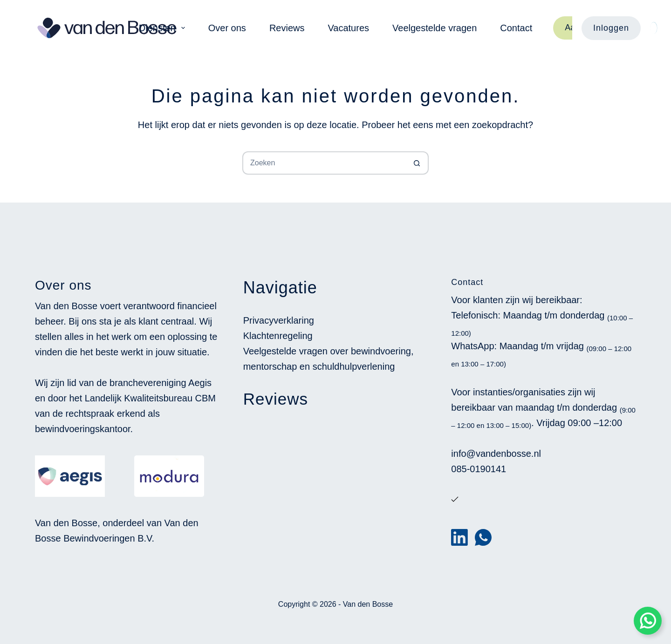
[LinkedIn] (459, 537)
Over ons (227, 28)
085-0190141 (479, 469)
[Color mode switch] (654, 28)
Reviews (287, 28)
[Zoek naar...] (324, 163)
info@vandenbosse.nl (496, 454)
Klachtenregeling (278, 336)
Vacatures (348, 28)
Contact (516, 28)
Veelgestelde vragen (435, 28)
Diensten (164, 28)
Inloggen (611, 28)
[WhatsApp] (483, 537)
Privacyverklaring (279, 320)
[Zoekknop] (417, 163)
